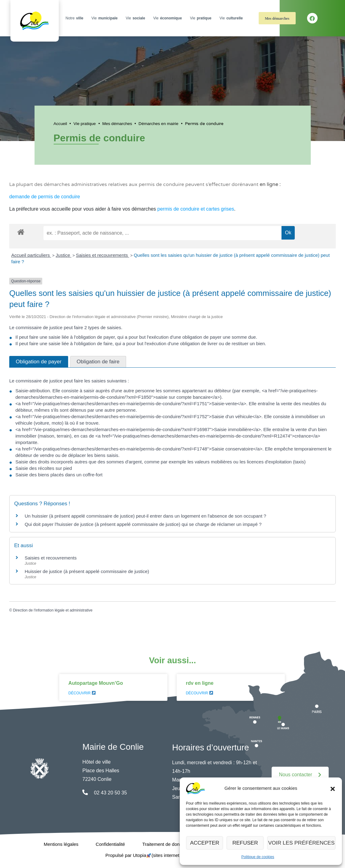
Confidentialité (110, 844)
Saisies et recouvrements (103, 255)
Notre (75, 18)
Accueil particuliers (31, 255)
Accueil (60, 124)
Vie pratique (84, 124)
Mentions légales (61, 844)
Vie (105, 18)
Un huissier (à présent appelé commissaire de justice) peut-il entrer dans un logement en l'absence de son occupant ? (145, 516)
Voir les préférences (304, 843)
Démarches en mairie (158, 124)
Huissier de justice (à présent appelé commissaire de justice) (87, 571)
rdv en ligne (200, 683)
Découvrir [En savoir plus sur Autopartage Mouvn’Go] (82, 693)
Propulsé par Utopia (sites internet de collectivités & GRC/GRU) (173, 855)
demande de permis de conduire (45, 197)
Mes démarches (277, 18)
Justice (64, 255)
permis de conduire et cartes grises (196, 209)
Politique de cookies (258, 857)
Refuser (249, 843)
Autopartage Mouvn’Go (96, 683)
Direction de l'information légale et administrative (53, 610)
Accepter (206, 843)
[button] (333, 788)
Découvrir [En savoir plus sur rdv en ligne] (199, 693)
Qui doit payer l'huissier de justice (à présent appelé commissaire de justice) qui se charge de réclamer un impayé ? (143, 524)
